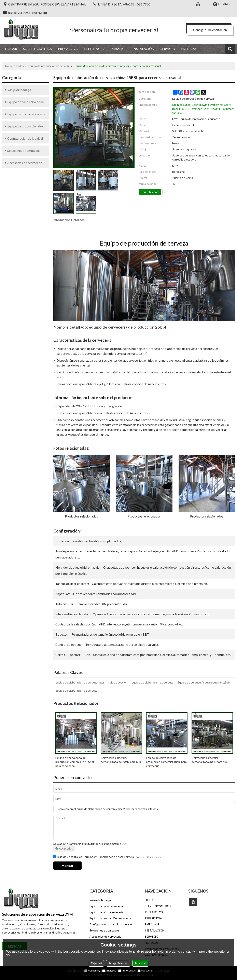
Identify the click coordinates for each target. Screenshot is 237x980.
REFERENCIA (94, 49)
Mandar (67, 865)
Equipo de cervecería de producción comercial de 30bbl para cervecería (75, 762)
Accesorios (64, 848)
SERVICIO (168, 49)
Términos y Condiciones (148, 857)
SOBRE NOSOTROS (38, 49)
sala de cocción (118, 682)
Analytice (109, 971)
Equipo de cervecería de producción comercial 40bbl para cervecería (166, 762)
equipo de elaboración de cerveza (152, 682)
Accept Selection (118, 963)
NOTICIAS (189, 49)
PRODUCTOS (68, 49)
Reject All (96, 963)
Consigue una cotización (210, 30)
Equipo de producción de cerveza (49, 66)
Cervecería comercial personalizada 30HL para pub (210, 760)
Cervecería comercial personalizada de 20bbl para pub (121, 760)
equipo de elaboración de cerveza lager (80, 682)
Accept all (140, 963)
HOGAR (11, 49)
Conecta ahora (150, 192)
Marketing (145, 971)
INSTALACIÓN (143, 49)
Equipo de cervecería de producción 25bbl (204, 682)
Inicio (9, 66)
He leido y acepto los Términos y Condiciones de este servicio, (107, 857)
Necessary (92, 971)
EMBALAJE (118, 49)
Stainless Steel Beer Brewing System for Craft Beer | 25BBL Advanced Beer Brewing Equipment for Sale (203, 109)
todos (20, 66)
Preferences (127, 971)
